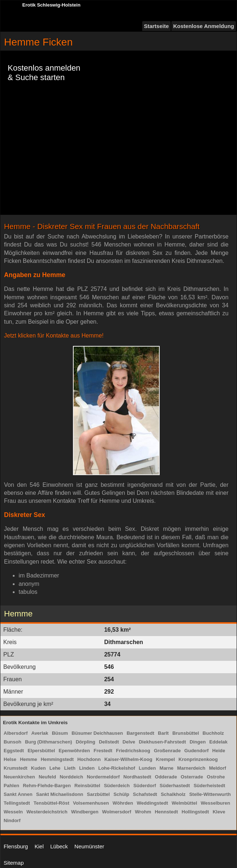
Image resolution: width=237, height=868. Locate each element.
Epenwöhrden (74, 751)
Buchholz (213, 733)
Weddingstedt (152, 803)
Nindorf (12, 820)
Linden (87, 768)
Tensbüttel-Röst (51, 803)
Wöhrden (123, 803)
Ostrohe (216, 777)
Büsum (60, 733)
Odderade (166, 777)
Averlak (40, 733)
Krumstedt (15, 768)
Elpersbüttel (41, 751)
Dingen (198, 742)
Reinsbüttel (87, 786)
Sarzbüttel (98, 794)
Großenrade (167, 751)
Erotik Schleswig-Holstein (51, 5)
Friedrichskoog (133, 751)
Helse (10, 759)
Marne (167, 768)
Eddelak (218, 742)
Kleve (219, 812)
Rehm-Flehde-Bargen (47, 786)
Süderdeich (117, 786)
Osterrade (192, 777)
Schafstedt (145, 794)
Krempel (166, 759)
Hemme (29, 759)
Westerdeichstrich (47, 812)
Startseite (156, 26)
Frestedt (103, 751)
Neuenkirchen (19, 777)
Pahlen (11, 786)
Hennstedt (166, 812)
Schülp (121, 794)
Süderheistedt (209, 786)
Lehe (55, 768)
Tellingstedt (17, 803)
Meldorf (217, 768)
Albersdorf (16, 733)
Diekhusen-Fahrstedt (162, 742)
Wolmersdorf (117, 812)
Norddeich (71, 777)
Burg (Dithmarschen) (48, 742)
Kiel (39, 846)
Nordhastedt (137, 777)
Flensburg (16, 846)
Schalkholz (173, 794)
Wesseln (13, 812)
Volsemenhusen (91, 803)
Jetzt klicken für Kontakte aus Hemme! (54, 336)
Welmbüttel (184, 803)
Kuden (38, 768)
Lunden (147, 768)
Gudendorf (197, 751)
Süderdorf (145, 786)
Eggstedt (14, 751)
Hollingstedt (195, 812)
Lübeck (59, 846)
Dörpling (86, 742)
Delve (129, 742)
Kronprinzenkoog (198, 759)
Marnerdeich (191, 768)
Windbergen (85, 812)
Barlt (163, 733)
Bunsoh (12, 742)
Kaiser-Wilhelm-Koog (128, 759)
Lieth (70, 768)
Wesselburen (216, 803)
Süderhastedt (175, 786)
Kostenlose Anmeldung (204, 26)
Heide (219, 751)
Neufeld (47, 777)
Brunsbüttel (186, 733)
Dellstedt (109, 742)
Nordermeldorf (103, 777)
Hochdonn (89, 759)
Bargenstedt (140, 733)
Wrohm (143, 812)
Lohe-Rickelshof (116, 768)
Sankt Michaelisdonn (60, 794)
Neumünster (89, 846)
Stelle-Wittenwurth (210, 794)
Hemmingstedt (57, 759)
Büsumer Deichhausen (97, 733)
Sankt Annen (18, 794)
